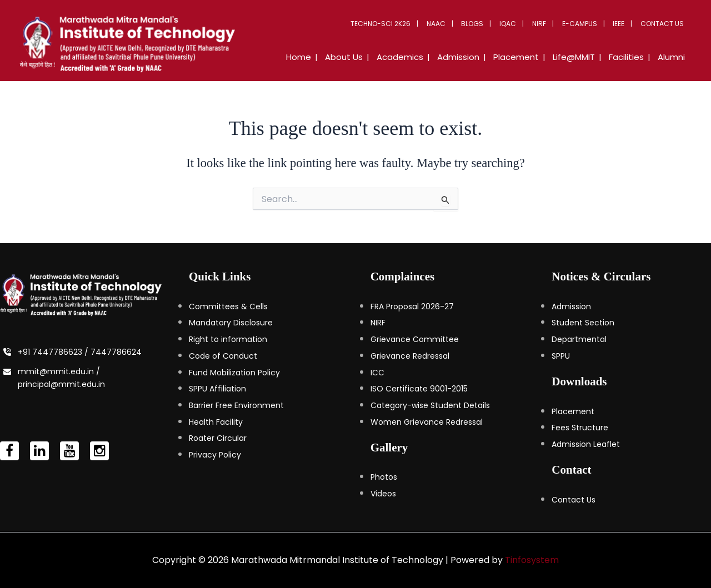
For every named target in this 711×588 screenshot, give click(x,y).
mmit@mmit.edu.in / (59, 371)
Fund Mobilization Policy (234, 373)
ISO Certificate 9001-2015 (419, 389)
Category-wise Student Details (430, 405)
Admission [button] (470, 57)
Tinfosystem (532, 560)
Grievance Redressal (410, 356)
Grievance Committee (415, 339)
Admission (571, 306)
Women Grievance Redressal (427, 422)
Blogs (484, 24)
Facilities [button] (630, 57)
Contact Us (663, 24)
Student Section (583, 323)
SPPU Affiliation (217, 389)
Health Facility (216, 422)
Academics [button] (415, 57)
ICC (377, 373)
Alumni (672, 57)
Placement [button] (525, 57)
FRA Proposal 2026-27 (412, 306)
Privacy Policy (215, 455)
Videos (383, 494)
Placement (573, 411)
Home (319, 57)
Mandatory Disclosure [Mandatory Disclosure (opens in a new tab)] (231, 323)
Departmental (579, 339)
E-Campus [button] (585, 24)
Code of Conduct (223, 356)
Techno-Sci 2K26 (396, 24)
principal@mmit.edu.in (61, 384)
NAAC (449, 24)
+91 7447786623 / (54, 352)
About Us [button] (362, 57)
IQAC (517, 24)
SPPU (561, 356)
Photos (384, 477)
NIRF (546, 24)
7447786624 (116, 352)
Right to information (228, 339)
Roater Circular (218, 438)
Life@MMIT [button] (580, 57)
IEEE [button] (622, 24)
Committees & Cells (228, 306)
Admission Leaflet (586, 444)
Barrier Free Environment (236, 405)
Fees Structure (580, 428)
